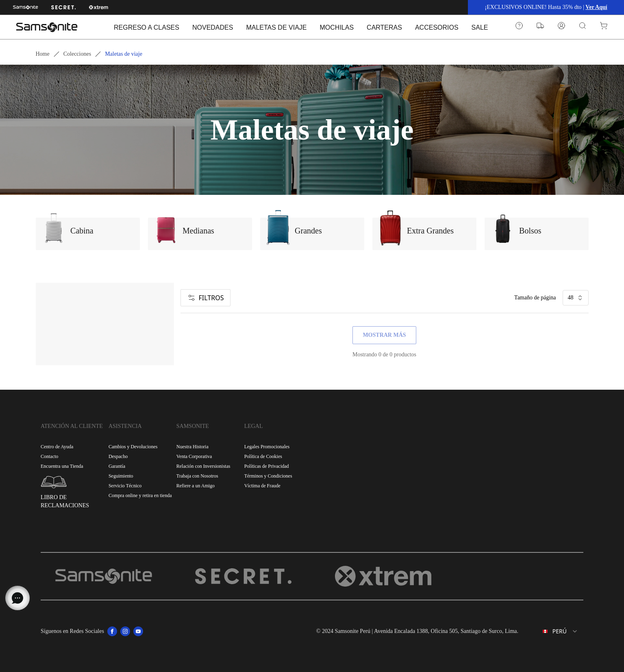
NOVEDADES (213, 27)
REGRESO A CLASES (147, 27)
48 (576, 298)
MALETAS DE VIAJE (276, 27)
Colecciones (77, 54)
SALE (480, 27)
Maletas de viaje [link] (124, 54)
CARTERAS (384, 27)
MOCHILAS (337, 27)
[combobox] (554, 631)
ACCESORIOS (437, 27)
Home (43, 54)
